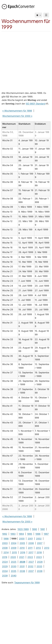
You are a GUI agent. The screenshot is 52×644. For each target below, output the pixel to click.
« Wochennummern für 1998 (17, 111)
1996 (38, 534)
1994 (21, 534)
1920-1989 (23, 529)
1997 (46, 534)
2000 (22, 539)
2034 (5, 571)
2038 (40, 571)
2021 (22, 557)
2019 (5, 557)
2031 (22, 566)
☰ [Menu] (46, 15)
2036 (22, 571)
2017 (31, 552)
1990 (34, 529)
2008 (5, 548)
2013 (47, 548)
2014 (6, 552)
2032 (31, 566)
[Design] (38, 15)
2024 (5, 562)
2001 (30, 539)
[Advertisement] (26, 59)
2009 (14, 548)
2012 (38, 548)
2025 (14, 562)
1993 (13, 534)
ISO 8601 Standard (36, 104)
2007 (40, 543)
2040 (14, 576)
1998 (6, 539)
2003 (5, 543)
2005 (22, 543)
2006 (31, 543)
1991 (43, 529)
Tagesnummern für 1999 (27, 583)
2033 (39, 566)
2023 (39, 557)
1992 (5, 534)
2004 (14, 543)
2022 (30, 557)
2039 (5, 576)
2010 (22, 548)
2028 (40, 562)
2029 (5, 566)
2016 (23, 552)
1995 (30, 534)
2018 (39, 552)
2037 (31, 571)
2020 (13, 557)
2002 (39, 539)
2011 (30, 548)
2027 (31, 562)
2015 (14, 552)
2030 (14, 566)
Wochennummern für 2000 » (17, 116)
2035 (14, 571)
